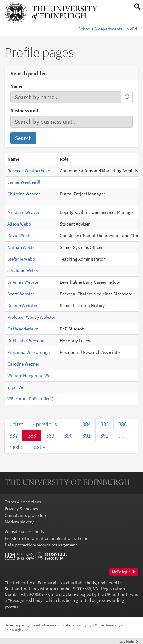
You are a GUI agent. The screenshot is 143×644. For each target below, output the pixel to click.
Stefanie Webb (21, 259)
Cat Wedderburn (23, 329)
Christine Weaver (24, 194)
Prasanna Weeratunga (29, 352)
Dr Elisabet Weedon (26, 340)
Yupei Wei (16, 387)
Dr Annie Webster (24, 282)
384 (86, 424)
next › (16, 447)
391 (86, 435)
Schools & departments (100, 29)
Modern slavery (19, 522)
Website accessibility (25, 532)
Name (16, 86)
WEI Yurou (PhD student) (31, 399)
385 (105, 424)
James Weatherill (24, 182)
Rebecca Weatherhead (29, 171)
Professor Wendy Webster (31, 317)
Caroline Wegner (23, 364)
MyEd (132, 29)
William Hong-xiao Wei (29, 376)
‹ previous (45, 424)
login (129, 641)
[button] (137, 7)
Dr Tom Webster (22, 305)
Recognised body (26, 600)
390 (68, 435)
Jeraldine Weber (23, 270)
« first (16, 424)
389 (50, 435)
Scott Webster (21, 294)
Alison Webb (19, 224)
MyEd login (124, 572)
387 (14, 435)
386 (123, 424)
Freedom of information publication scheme (46, 538)
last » (39, 447)
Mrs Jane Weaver (23, 212)
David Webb (19, 236)
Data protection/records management (41, 545)
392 (104, 435)
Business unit (25, 111)
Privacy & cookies (21, 508)
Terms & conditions (23, 502)
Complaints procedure (26, 515)
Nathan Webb (20, 247)
